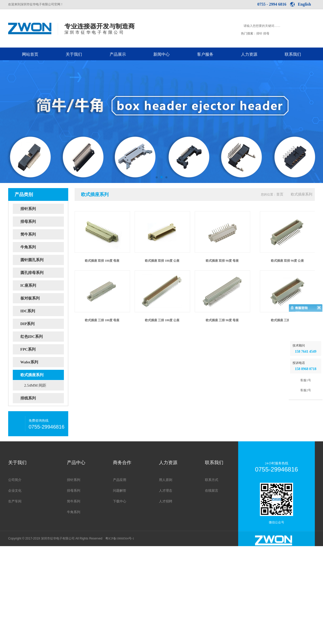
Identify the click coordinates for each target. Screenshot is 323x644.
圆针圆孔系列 (42, 260)
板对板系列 (42, 298)
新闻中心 (161, 54)
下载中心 (120, 501)
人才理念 (166, 491)
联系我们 (293, 54)
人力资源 (249, 54)
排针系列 (42, 209)
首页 (280, 194)
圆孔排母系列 (42, 273)
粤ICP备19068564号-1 (120, 538)
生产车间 (15, 501)
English (304, 4)
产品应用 (120, 480)
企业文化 (15, 491)
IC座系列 (42, 285)
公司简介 (15, 480)
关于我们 (74, 54)
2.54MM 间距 (35, 385)
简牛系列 (42, 234)
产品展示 (118, 54)
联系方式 (212, 480)
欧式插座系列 (42, 375)
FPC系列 (42, 349)
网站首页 (30, 54)
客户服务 (205, 54)
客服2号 (306, 466)
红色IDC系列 (42, 337)
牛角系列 (42, 247)
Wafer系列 (42, 362)
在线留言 (212, 491)
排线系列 (42, 398)
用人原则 (166, 480)
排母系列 (42, 222)
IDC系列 (42, 311)
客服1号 (306, 456)
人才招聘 (166, 501)
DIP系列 (42, 324)
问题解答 (120, 491)
